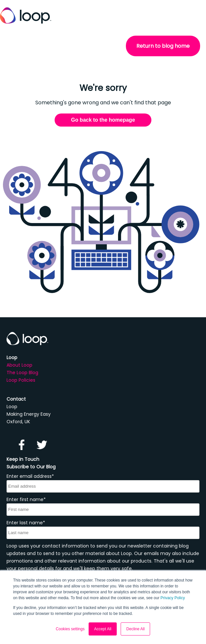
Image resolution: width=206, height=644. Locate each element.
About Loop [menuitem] (19, 365)
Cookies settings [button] (70, 629)
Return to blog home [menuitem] (163, 46)
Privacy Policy (173, 598)
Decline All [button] (135, 629)
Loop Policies (21, 380)
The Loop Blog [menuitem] (22, 373)
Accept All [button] (103, 629)
